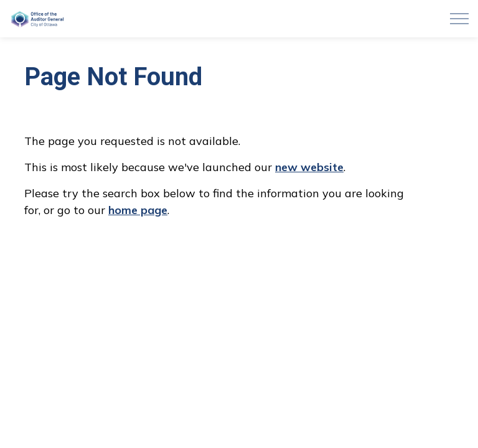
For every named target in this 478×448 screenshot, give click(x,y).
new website (309, 167)
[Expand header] (459, 19)
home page (138, 210)
